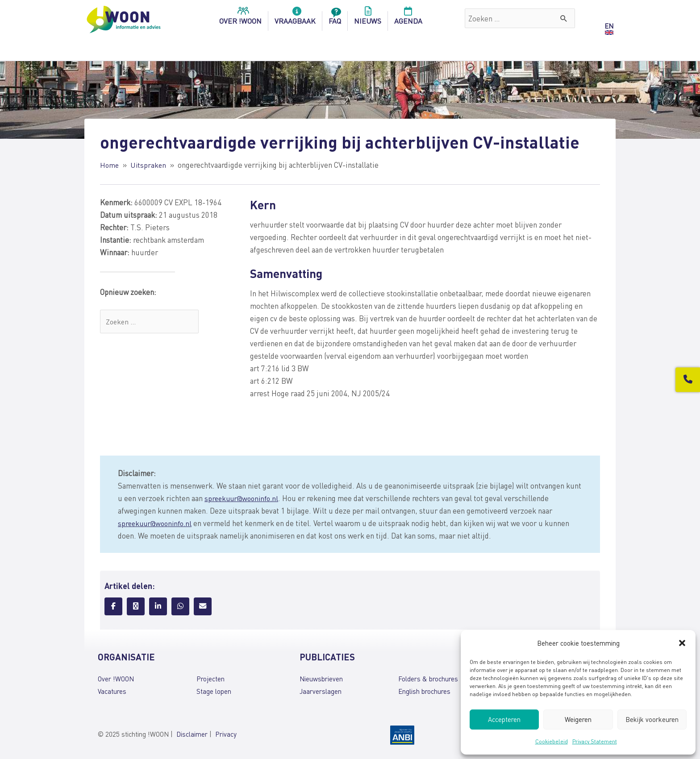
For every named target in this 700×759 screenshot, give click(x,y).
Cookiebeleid (552, 741)
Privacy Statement (595, 741)
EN (609, 26)
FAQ (335, 18)
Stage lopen (214, 691)
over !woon (240, 18)
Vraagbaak (295, 18)
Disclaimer (192, 734)
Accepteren (504, 719)
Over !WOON (116, 679)
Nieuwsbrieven (321, 679)
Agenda (408, 18)
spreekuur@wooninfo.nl (244, 498)
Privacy (226, 734)
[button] (682, 643)
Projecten (210, 679)
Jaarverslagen (321, 691)
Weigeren (578, 719)
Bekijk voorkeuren (652, 719)
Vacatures (112, 691)
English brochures (424, 691)
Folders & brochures (428, 679)
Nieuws (368, 18)
